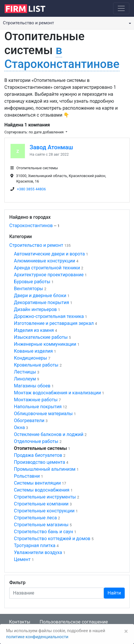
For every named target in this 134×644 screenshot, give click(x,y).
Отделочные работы (36, 441)
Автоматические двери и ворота (49, 254)
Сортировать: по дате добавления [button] (34, 132)
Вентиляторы (29, 289)
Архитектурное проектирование (49, 275)
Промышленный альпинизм (45, 469)
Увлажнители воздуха (38, 552)
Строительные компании (41, 504)
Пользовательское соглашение (74, 622)
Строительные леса (35, 518)
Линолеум (25, 379)
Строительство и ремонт (36, 245)
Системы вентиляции (37, 483)
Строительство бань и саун (44, 532)
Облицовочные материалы (43, 414)
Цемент (22, 559)
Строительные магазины (41, 525)
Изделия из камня (34, 330)
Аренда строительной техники (47, 268)
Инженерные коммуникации (45, 344)
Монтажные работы (36, 400)
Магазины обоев (32, 386)
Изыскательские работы (41, 337)
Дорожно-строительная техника (49, 316)
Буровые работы (32, 282)
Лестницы (25, 372)
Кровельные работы (36, 365)
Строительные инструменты (45, 497)
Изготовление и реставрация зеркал (54, 323)
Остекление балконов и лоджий (49, 434)
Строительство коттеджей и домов (52, 539)
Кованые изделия (33, 351)
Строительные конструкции (44, 511)
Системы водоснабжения (42, 490)
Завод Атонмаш (51, 147)
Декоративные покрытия (41, 302)
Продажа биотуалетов (38, 455)
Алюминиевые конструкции (45, 261)
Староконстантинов (31, 226)
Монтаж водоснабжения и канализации (57, 393)
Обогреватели (29, 421)
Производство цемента (39, 462)
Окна (19, 427)
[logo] (29, 8)
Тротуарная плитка (35, 545)
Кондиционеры (30, 358)
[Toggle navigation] (121, 8)
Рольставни (27, 476)
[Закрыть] (126, 631)
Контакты (20, 622)
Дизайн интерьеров (35, 309)
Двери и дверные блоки (40, 296)
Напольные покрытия (38, 407)
